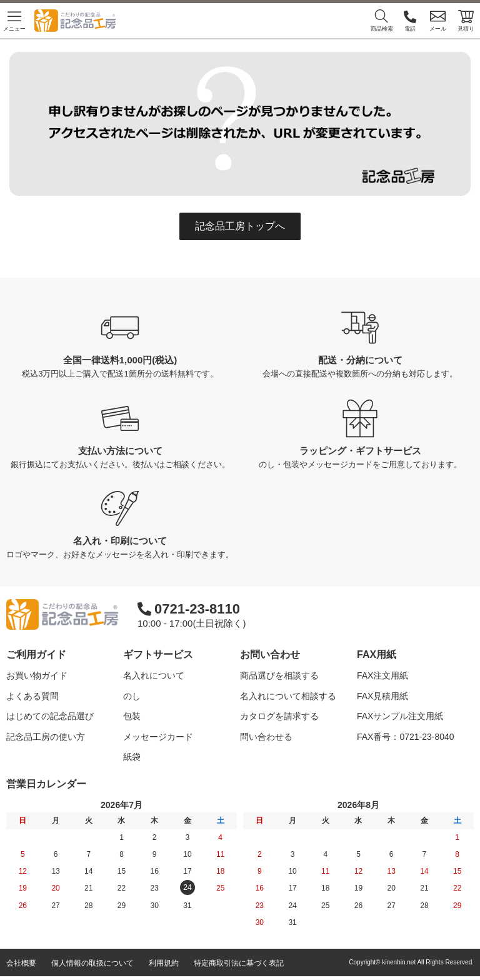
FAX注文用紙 (382, 675)
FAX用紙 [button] (377, 654)
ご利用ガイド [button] (36, 654)
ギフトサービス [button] (158, 654)
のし (132, 696)
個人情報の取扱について (92, 967)
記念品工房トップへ (240, 226)
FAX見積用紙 (382, 696)
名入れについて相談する (288, 696)
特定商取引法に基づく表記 (239, 967)
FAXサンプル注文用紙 (400, 716)
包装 (132, 716)
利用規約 (164, 967)
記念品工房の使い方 (46, 737)
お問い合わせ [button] (270, 654)
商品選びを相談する (279, 675)
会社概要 (21, 967)
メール (438, 20)
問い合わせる (266, 737)
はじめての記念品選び (50, 716)
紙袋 (132, 757)
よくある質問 (32, 696)
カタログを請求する (279, 716)
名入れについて (154, 675)
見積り (466, 20)
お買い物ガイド (37, 675)
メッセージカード (158, 737)
